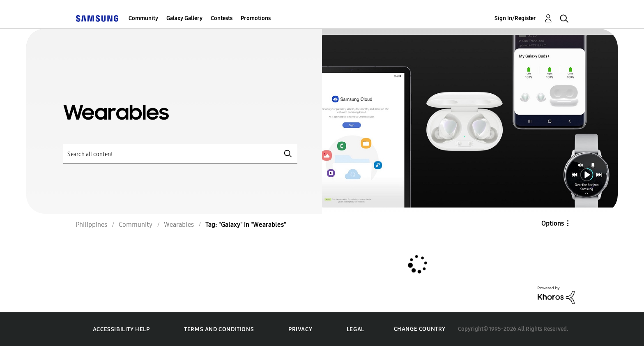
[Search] (180, 154)
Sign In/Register (515, 18)
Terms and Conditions (219, 329)
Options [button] (553, 223)
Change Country (420, 329)
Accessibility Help (121, 329)
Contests (222, 18)
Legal (355, 329)
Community (143, 18)
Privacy (300, 329)
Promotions (256, 18)
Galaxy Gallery (184, 18)
